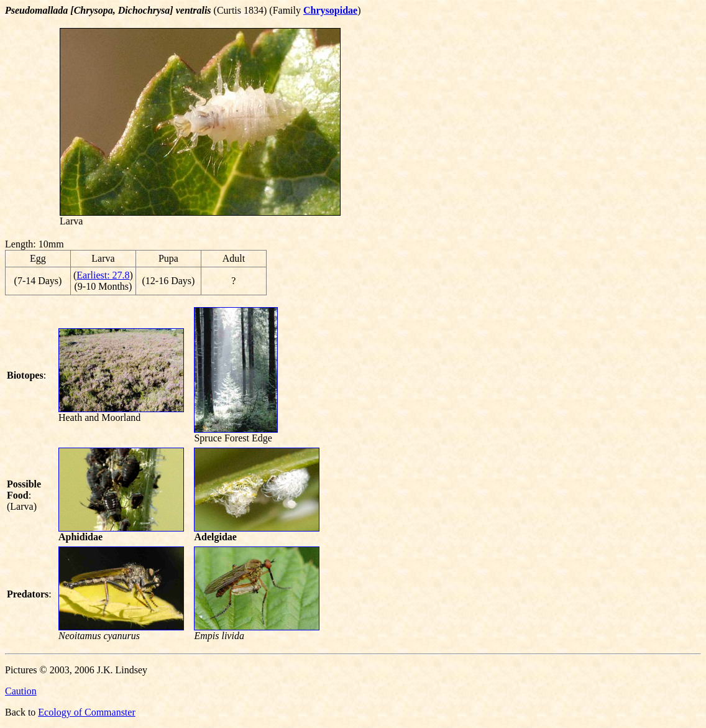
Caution (21, 691)
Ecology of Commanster (86, 712)
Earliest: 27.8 (103, 275)
